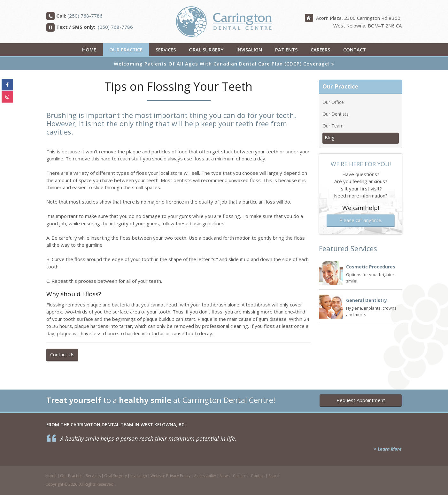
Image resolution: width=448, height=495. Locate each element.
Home (89, 50)
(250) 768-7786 (85, 16)
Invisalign (249, 50)
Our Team (333, 126)
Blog (329, 138)
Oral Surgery (206, 50)
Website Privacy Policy (170, 476)
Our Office (333, 102)
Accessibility (205, 476)
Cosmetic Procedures (371, 267)
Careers (320, 50)
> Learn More (388, 449)
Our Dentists (336, 114)
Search (274, 476)
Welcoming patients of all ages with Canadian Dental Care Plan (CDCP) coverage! (222, 64)
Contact (355, 50)
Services (166, 50)
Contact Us (62, 354)
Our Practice (126, 50)
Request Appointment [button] (361, 400)
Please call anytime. (361, 220)
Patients (286, 50)
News (224, 476)
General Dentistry (367, 300)
